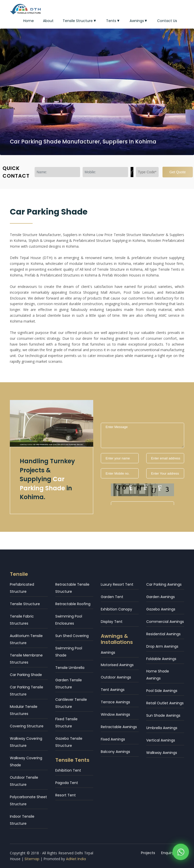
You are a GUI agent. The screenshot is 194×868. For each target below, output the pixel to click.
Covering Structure (27, 726)
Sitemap (32, 859)
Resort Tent (66, 795)
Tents (113, 21)
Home (29, 21)
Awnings (139, 21)
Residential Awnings (163, 634)
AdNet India (76, 859)
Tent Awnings (113, 690)
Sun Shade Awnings (163, 715)
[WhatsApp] (181, 853)
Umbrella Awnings (162, 728)
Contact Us (167, 21)
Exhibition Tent (68, 770)
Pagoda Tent (67, 783)
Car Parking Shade (26, 675)
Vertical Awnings (161, 740)
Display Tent (112, 622)
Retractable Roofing (73, 604)
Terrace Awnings (115, 702)
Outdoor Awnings (116, 677)
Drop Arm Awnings (162, 646)
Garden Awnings (161, 597)
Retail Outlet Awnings (165, 703)
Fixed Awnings (113, 739)
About (48, 21)
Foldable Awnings (161, 659)
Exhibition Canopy (116, 609)
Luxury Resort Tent (117, 584)
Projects (148, 853)
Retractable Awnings (119, 727)
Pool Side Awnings (162, 691)
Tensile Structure (80, 21)
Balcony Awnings (115, 752)
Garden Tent (112, 597)
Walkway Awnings (162, 753)
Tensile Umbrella (70, 668)
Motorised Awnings (117, 665)
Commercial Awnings (165, 622)
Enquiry (167, 853)
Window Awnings (115, 714)
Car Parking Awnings (164, 584)
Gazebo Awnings (161, 609)
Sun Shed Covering (72, 636)
